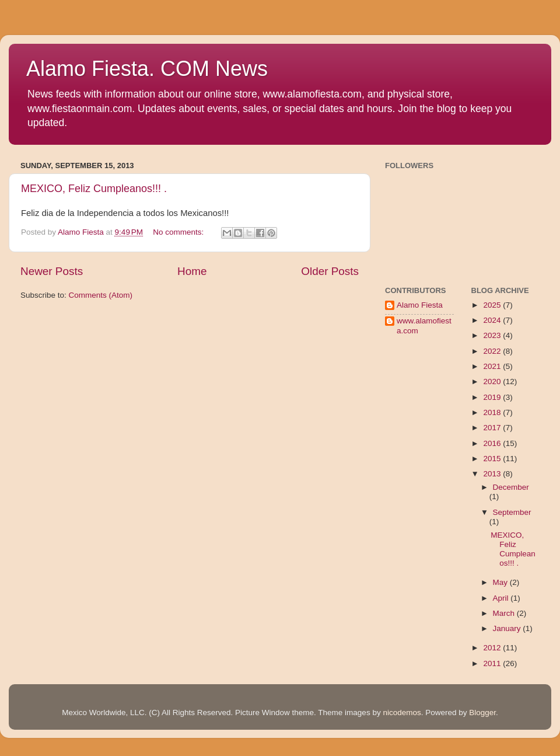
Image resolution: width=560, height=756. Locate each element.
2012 (493, 648)
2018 (493, 412)
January (508, 628)
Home (192, 271)
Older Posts (330, 271)
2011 (493, 663)
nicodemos (402, 713)
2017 (493, 428)
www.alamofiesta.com (424, 325)
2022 (493, 351)
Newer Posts (52, 271)
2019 (493, 397)
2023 (493, 335)
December (511, 487)
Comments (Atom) (101, 295)
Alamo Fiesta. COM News (147, 69)
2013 (493, 474)
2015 (493, 459)
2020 (493, 382)
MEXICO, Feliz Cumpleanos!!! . (94, 189)
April (502, 598)
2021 (493, 366)
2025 (493, 305)
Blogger (482, 713)
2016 (493, 443)
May (501, 582)
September (512, 512)
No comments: (179, 232)
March (505, 613)
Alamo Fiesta (420, 305)
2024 (493, 320)
